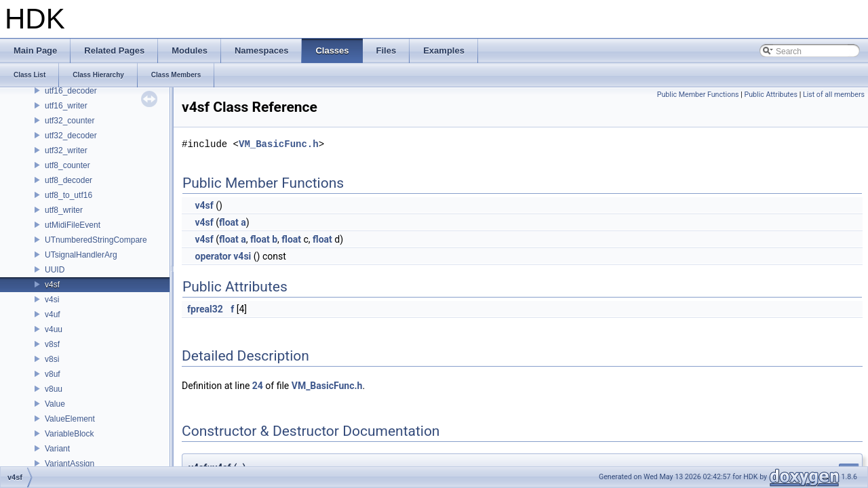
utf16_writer (66, 106)
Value (55, 404)
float (229, 222)
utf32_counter (70, 121)
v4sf (52, 285)
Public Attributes (771, 95)
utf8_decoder (68, 180)
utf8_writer (64, 210)
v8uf (53, 374)
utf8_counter (67, 165)
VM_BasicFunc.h (279, 144)
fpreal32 (205, 309)
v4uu (54, 329)
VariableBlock (69, 434)
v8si (52, 359)
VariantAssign (70, 464)
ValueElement (70, 419)
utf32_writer (66, 150)
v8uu (54, 389)
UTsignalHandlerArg (81, 255)
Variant (57, 449)
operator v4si (223, 256)
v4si (52, 300)
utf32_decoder (71, 136)
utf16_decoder (71, 91)
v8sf (52, 344)
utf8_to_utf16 (68, 195)
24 (258, 386)
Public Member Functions (698, 95)
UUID (55, 270)
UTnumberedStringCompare (96, 240)
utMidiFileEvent (73, 225)
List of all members (834, 95)
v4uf (53, 314)
